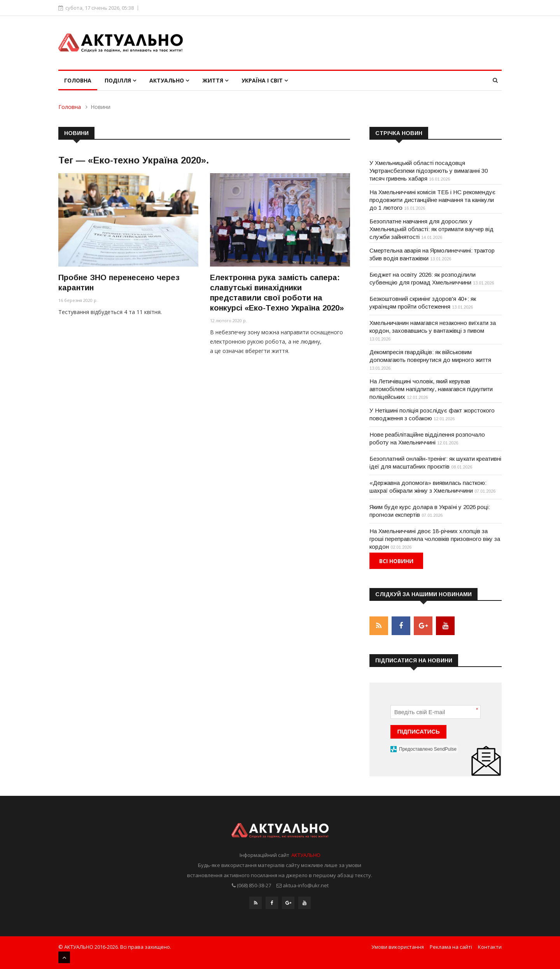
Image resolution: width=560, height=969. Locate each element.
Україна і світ (265, 80)
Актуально (169, 80)
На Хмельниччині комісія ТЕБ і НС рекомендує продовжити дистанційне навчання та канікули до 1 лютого (432, 200)
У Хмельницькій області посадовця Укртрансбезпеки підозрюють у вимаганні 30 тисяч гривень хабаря (429, 171)
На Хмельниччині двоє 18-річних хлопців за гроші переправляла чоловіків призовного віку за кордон (435, 539)
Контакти (490, 947)
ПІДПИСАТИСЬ (419, 731)
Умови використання (398, 947)
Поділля (120, 80)
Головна (78, 80)
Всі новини (396, 561)
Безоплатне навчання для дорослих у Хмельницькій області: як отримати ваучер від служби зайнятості (431, 229)
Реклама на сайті (451, 947)
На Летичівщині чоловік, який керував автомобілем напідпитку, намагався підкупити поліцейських (431, 389)
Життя (215, 80)
